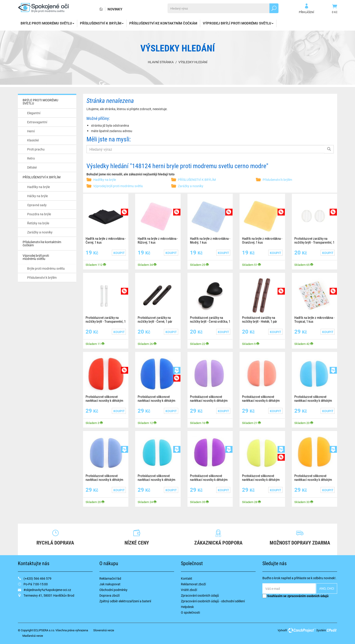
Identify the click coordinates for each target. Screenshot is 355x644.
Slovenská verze (104, 630)
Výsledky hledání (193, 62)
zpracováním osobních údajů (308, 596)
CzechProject (302, 630)
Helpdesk (187, 607)
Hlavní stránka (161, 62)
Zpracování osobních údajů (200, 595)
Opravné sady (37, 205)
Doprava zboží (109, 595)
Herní (31, 131)
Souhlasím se (295, 596)
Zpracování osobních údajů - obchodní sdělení (213, 601)
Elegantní (34, 113)
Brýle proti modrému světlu (46, 268)
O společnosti (190, 612)
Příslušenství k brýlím (42, 277)
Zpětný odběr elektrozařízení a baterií (125, 601)
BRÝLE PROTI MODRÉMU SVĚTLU (47, 23)
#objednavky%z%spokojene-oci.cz (47, 590)
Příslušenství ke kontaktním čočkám (163, 23)
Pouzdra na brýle (39, 214)
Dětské (32, 167)
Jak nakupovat (110, 584)
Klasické (33, 140)
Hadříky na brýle (38, 187)
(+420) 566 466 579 (37, 578)
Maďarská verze (33, 636)
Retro (31, 158)
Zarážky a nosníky (40, 232)
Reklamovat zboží (193, 584)
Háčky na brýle (37, 196)
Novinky (115, 9)
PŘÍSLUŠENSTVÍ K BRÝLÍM (102, 23)
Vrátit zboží (189, 590)
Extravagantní (37, 122)
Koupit (119, 253)
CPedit (332, 630)
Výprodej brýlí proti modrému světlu (238, 23)
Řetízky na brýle (38, 223)
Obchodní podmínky (113, 590)
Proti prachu (36, 149)
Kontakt (187, 578)
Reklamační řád (110, 578)
